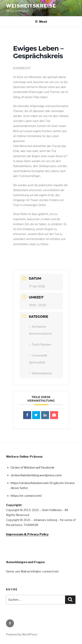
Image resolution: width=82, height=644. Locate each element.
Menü (41, 22)
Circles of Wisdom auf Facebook (32, 468)
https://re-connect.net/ (26, 496)
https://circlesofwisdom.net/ (30, 483)
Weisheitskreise (31, 6)
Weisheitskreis (41, 373)
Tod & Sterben (40, 345)
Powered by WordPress (22, 634)
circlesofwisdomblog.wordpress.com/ (36, 475)
